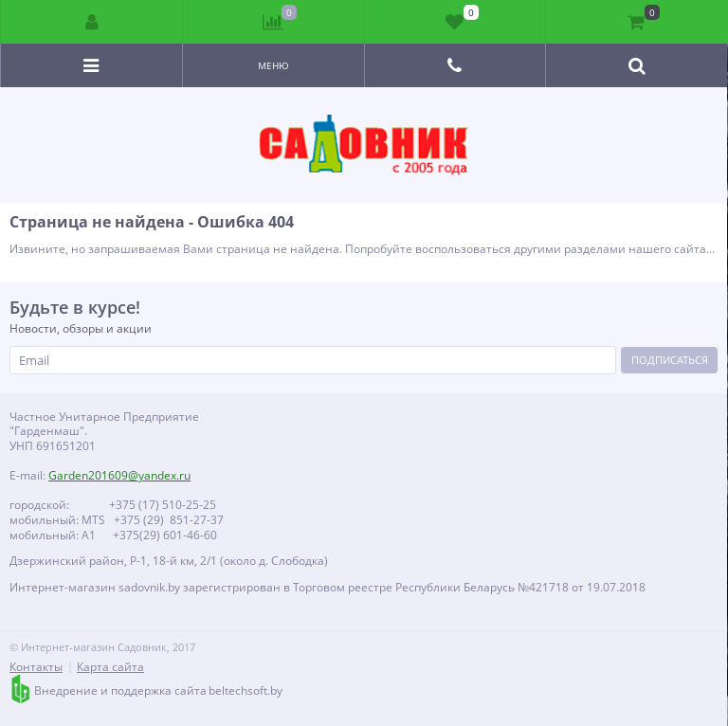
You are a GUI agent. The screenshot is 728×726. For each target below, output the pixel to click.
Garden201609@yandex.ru (119, 475)
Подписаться (670, 360)
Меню (273, 65)
